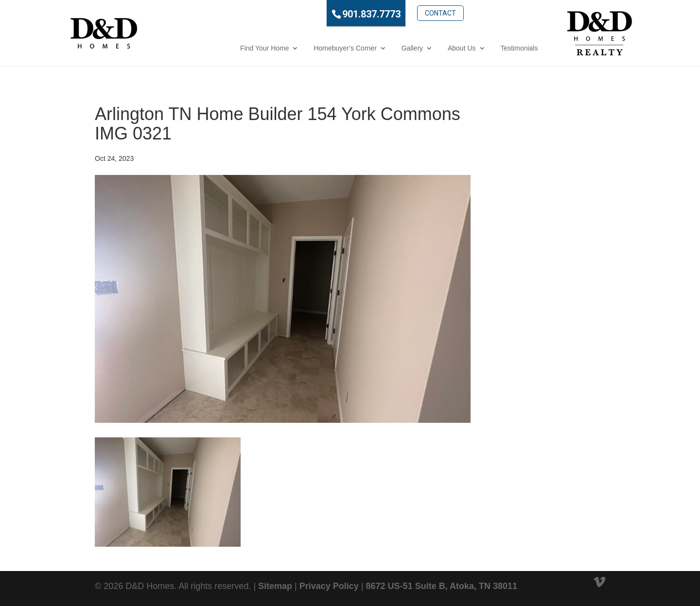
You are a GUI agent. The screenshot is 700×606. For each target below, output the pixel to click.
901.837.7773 (330, 14)
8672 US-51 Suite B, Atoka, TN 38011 (442, 586)
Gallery (370, 48)
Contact (398, 13)
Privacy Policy (329, 586)
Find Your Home (223, 48)
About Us (420, 48)
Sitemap (275, 586)
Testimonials (477, 48)
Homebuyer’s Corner (303, 48)
